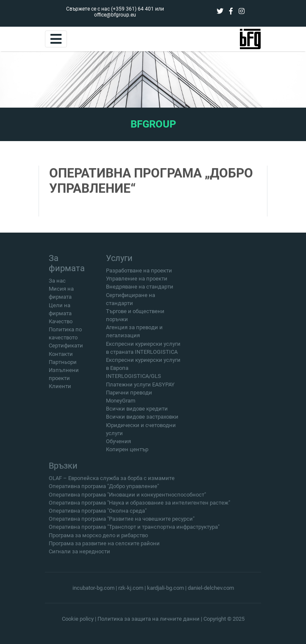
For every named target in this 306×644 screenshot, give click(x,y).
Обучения (118, 441)
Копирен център (127, 449)
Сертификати (66, 346)
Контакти (61, 354)
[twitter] (220, 11)
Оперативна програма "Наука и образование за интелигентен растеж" (139, 505)
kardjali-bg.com (166, 588)
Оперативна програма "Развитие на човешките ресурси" (122, 522)
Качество (61, 321)
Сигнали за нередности (79, 554)
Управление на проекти (137, 279)
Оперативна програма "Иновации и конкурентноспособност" (127, 497)
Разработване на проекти (139, 271)
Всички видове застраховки (142, 417)
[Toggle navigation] (56, 39)
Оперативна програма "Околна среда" (98, 514)
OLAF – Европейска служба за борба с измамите (112, 481)
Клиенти (60, 386)
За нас (57, 281)
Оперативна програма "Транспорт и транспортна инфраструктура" (134, 530)
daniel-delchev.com (211, 588)
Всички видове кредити (137, 409)
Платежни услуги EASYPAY (140, 384)
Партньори (63, 362)
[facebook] (231, 11)
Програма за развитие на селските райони (104, 546)
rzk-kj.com (131, 588)
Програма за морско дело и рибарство (98, 538)
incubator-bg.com (93, 588)
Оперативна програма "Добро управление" (104, 489)
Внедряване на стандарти (140, 287)
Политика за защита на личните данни (149, 619)
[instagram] (242, 11)
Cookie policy (78, 619)
